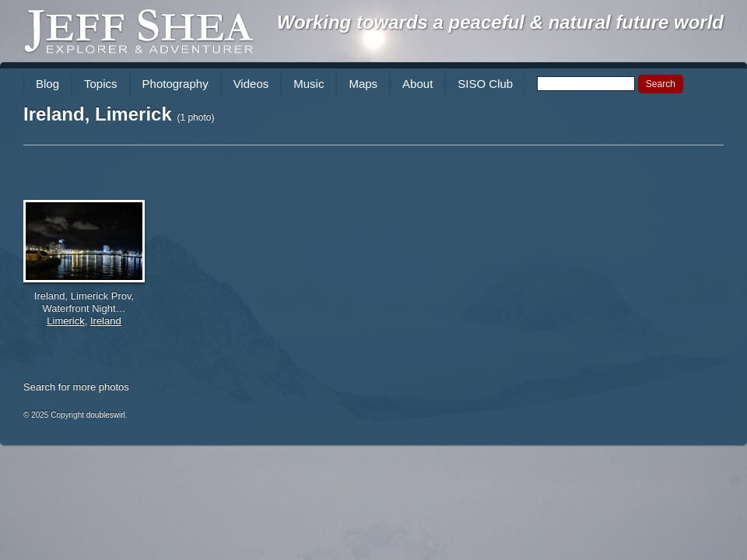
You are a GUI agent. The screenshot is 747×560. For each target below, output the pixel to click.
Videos (251, 84)
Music (309, 84)
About (417, 84)
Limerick (65, 321)
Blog (47, 84)
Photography (175, 84)
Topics (101, 84)
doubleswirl (106, 415)
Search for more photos (76, 387)
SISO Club (485, 84)
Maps (363, 84)
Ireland (106, 321)
